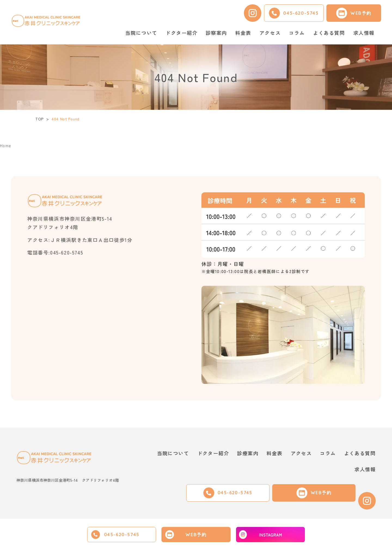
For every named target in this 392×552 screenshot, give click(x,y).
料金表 (243, 33)
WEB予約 (196, 535)
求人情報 (364, 33)
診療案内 (247, 453)
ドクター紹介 (182, 33)
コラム (297, 33)
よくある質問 (329, 33)
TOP (40, 119)
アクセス (270, 33)
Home (6, 145)
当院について (172, 453)
